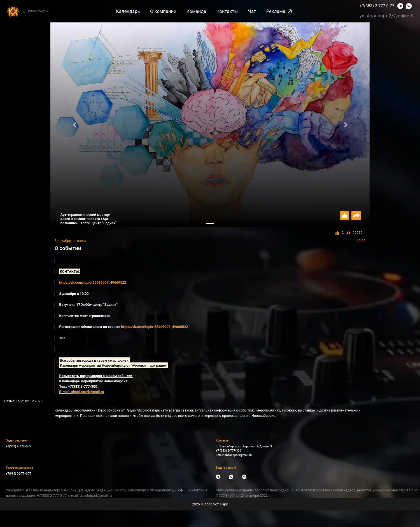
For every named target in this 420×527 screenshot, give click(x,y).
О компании (163, 11)
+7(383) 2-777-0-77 (377, 6)
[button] (74, 125)
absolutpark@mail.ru (238, 455)
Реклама (279, 11)
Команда (196, 11)
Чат (252, 11)
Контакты (227, 11)
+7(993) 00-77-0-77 (19, 474)
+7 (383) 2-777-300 (228, 451)
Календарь (128, 11)
